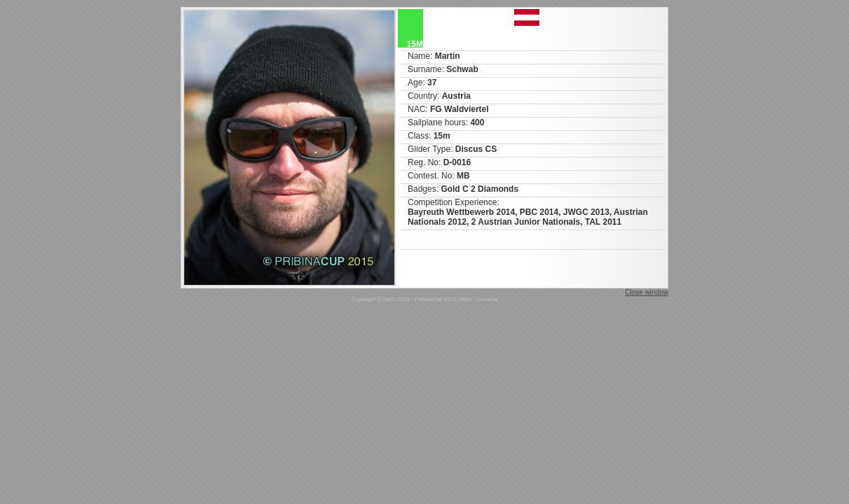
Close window (647, 292)
